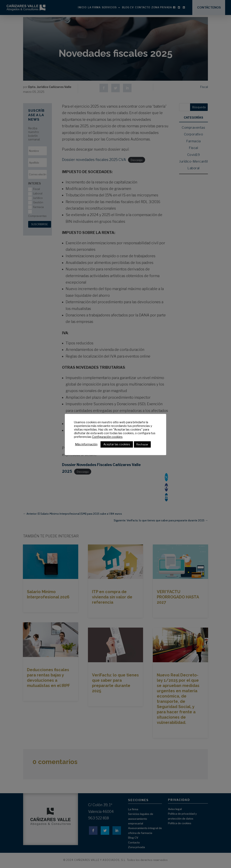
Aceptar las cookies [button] (117, 444)
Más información (86, 444)
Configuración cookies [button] (107, 437)
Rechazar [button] (142, 444)
